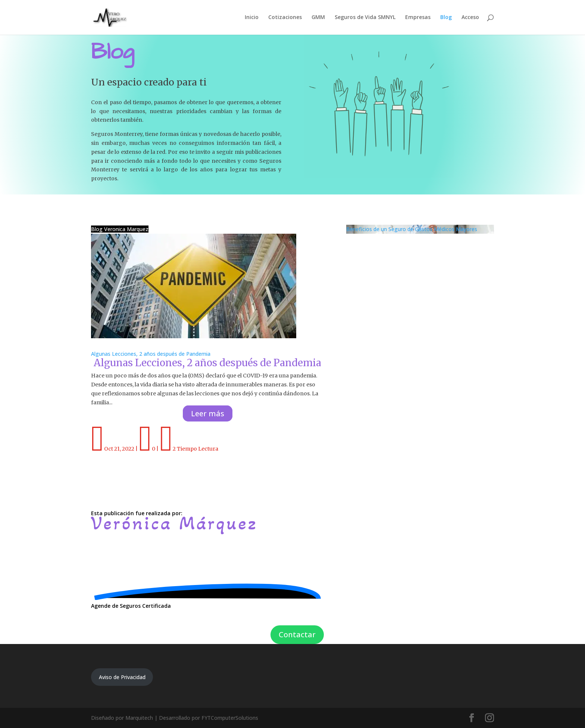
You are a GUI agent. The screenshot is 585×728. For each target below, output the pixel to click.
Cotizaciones (285, 18)
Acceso (470, 18)
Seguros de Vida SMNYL (365, 18)
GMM (318, 18)
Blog (446, 18)
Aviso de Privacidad (122, 677)
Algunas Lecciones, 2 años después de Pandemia (151, 354)
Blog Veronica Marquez (120, 229)
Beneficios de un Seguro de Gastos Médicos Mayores (412, 229)
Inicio (252, 18)
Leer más (208, 413)
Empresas (418, 18)
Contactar (297, 634)
